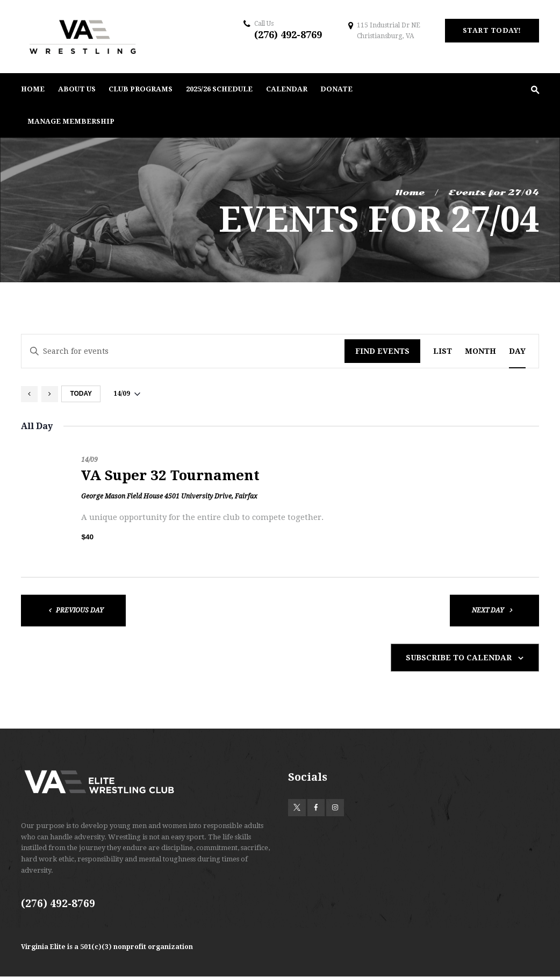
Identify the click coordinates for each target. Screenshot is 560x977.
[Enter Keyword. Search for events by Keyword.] (183, 351)
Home (410, 192)
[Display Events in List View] (443, 351)
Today (81, 394)
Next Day (488, 610)
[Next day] (50, 394)
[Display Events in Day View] (517, 351)
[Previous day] (29, 394)
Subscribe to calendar (459, 658)
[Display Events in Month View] (480, 351)
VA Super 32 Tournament (170, 475)
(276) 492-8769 (288, 35)
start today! (492, 30)
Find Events (382, 351)
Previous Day (80, 610)
